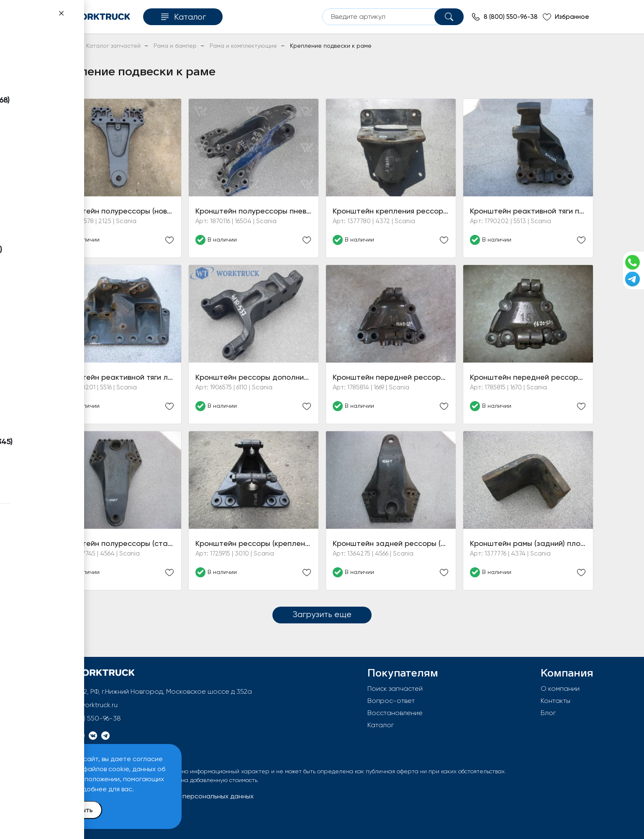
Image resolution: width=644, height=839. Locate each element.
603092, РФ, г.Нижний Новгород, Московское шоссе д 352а (158, 691)
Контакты (555, 701)
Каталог (381, 725)
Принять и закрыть (63, 810)
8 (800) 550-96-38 (92, 718)
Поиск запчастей (395, 688)
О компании (560, 688)
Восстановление (395, 713)
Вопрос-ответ (391, 701)
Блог (548, 713)
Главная (62, 46)
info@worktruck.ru (90, 705)
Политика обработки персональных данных (183, 796)
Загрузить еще (322, 614)
